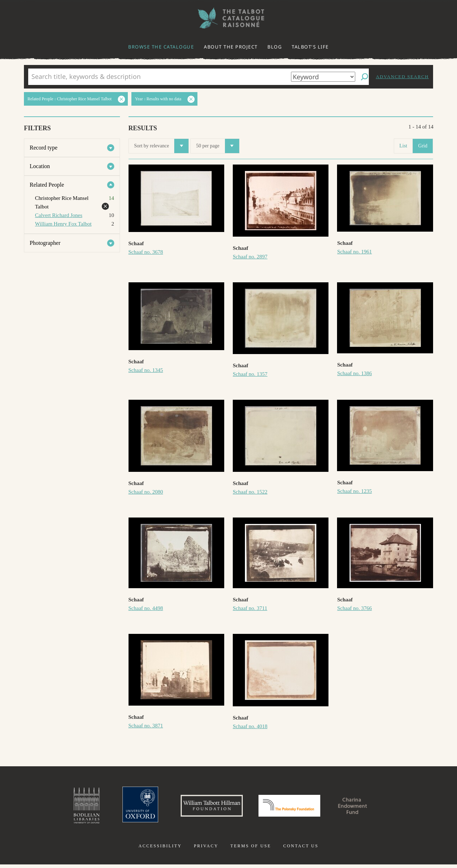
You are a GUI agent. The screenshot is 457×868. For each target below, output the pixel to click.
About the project (231, 47)
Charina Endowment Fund (365, 807)
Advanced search (402, 77)
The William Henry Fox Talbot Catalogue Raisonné (228, 18)
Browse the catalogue (161, 47)
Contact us (301, 849)
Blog (275, 47)
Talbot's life (310, 47)
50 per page (217, 146)
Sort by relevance (162, 146)
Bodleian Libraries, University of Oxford (71, 807)
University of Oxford (127, 807)
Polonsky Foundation (292, 807)
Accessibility (160, 849)
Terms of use (251, 849)
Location (40, 166)
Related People (47, 185)
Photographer (45, 243)
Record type (44, 148)
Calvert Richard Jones (59, 215)
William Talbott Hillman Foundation (205, 807)
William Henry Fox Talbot (63, 224)
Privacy (206, 849)
